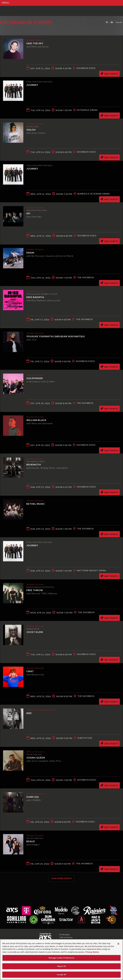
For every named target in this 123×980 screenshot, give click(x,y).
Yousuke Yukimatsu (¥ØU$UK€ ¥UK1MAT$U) (56, 336)
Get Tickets (109, 660)
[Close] (118, 944)
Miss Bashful (35, 297)
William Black (36, 420)
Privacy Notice (92, 952)
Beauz (31, 841)
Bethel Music (36, 503)
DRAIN (30, 252)
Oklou (31, 129)
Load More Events (62, 878)
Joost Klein (35, 632)
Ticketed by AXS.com (21, 30)
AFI (28, 213)
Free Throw (35, 590)
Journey (32, 85)
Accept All (62, 974)
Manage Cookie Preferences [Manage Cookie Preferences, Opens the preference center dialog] (62, 958)
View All (119, 22)
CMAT (30, 671)
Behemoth (34, 464)
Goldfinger (35, 378)
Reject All (61, 966)
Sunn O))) (33, 796)
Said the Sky (35, 43)
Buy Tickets (109, 74)
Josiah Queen (36, 757)
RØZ (29, 713)
